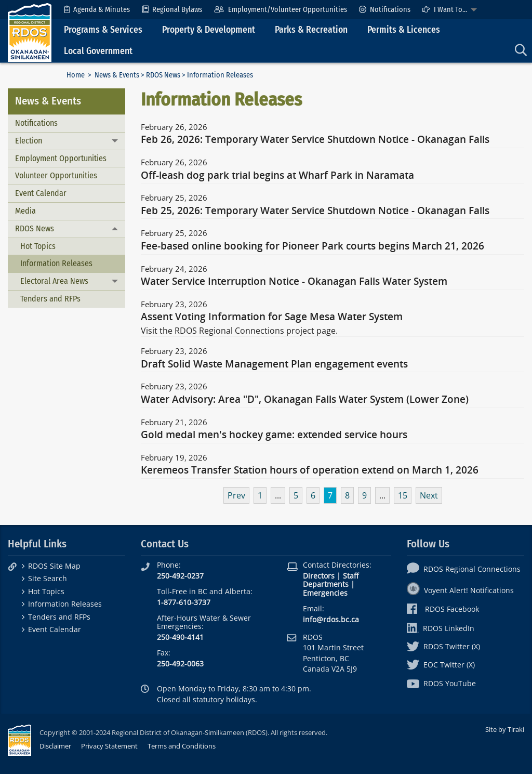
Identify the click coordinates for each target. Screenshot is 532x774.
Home (76, 75)
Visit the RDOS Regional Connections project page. (239, 331)
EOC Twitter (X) (441, 665)
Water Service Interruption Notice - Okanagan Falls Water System (294, 282)
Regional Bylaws (172, 10)
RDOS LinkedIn (441, 628)
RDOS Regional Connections (464, 569)
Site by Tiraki (505, 729)
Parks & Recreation (311, 30)
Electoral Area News (54, 281)
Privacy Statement (109, 746)
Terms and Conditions (182, 746)
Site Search (48, 578)
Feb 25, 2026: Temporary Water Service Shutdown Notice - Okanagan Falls (315, 211)
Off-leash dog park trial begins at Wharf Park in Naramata (277, 176)
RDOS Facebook (443, 609)
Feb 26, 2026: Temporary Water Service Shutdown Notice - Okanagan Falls (315, 140)
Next (429, 495)
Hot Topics (38, 246)
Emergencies (325, 593)
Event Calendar (41, 193)
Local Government (98, 51)
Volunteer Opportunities (56, 175)
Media (25, 211)
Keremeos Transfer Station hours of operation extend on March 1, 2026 (310, 470)
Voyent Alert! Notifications (460, 590)
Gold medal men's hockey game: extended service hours (274, 435)
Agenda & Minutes (97, 10)
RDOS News (163, 75)
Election (29, 141)
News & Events (117, 75)
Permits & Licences (404, 30)
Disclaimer (55, 746)
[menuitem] (97, 10)
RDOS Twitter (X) (443, 646)
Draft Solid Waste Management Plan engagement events (274, 364)
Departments (326, 584)
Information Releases (56, 263)
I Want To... (445, 10)
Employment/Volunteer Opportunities (280, 10)
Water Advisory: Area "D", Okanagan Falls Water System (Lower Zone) (305, 400)
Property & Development (209, 30)
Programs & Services (103, 30)
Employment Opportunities (61, 158)
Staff (351, 576)
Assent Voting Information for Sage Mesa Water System (272, 317)
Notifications (385, 10)
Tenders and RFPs (50, 299)
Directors (319, 576)
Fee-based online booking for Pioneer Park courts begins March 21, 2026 (312, 246)
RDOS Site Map (54, 566)
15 (403, 495)
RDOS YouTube (441, 683)
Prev (236, 495)
